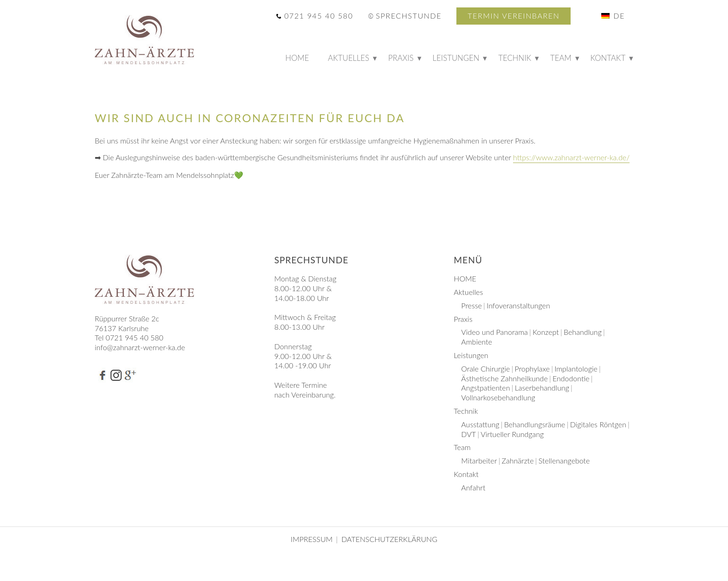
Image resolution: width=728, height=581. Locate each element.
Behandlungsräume (535, 424)
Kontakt (608, 58)
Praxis (401, 58)
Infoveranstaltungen (518, 305)
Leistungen (456, 58)
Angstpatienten (485, 388)
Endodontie (571, 378)
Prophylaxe (532, 369)
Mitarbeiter (479, 460)
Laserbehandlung (542, 388)
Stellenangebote (564, 460)
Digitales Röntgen (598, 424)
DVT (468, 434)
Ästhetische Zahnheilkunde (504, 378)
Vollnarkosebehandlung (498, 397)
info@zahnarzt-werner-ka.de (140, 347)
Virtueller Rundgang (512, 434)
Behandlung (583, 332)
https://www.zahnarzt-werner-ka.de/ (571, 157)
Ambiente (477, 342)
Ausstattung (480, 424)
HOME (301, 60)
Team (561, 58)
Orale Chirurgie (485, 369)
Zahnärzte (518, 460)
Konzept (546, 332)
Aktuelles (348, 58)
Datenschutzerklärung (389, 539)
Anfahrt (473, 487)
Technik (515, 58)
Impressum (313, 539)
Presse (471, 305)
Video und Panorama (494, 332)
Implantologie (576, 369)
